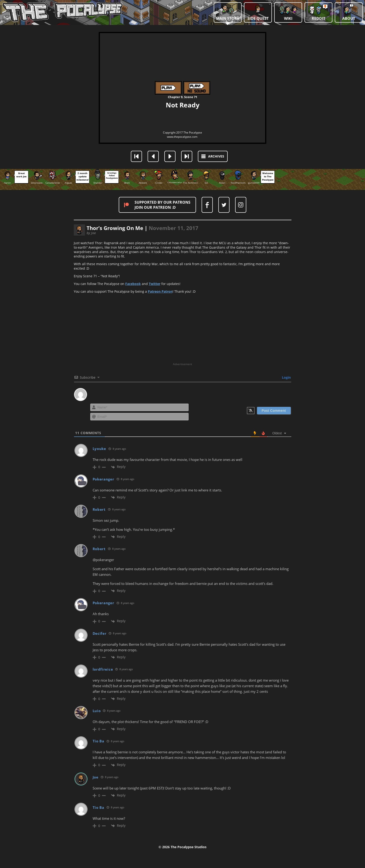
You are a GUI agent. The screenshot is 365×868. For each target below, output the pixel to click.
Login (286, 377)
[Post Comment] (274, 411)
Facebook (133, 284)
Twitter (155, 284)
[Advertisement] (183, 329)
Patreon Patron (160, 291)
